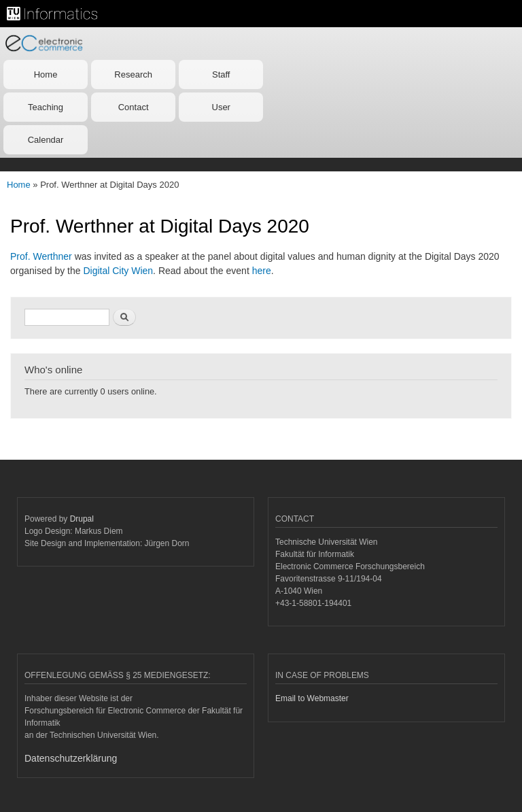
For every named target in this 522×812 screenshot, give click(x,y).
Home (46, 74)
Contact (134, 107)
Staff (221, 74)
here (262, 271)
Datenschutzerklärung (71, 758)
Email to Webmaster (312, 698)
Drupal (82, 519)
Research (133, 74)
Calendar (46, 140)
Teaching (46, 107)
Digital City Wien (118, 271)
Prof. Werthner (41, 256)
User (221, 107)
